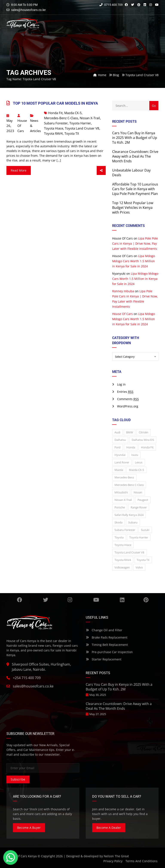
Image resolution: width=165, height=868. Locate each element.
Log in (121, 384)
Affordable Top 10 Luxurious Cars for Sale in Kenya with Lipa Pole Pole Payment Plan (135, 189)
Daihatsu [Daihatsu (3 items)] (120, 440)
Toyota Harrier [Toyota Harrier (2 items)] (139, 537)
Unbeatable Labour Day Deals (131, 173)
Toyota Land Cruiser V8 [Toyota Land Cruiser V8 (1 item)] (129, 552)
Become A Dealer (109, 828)
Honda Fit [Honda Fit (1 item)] (147, 447)
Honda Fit (55, 113)
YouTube (96, 600)
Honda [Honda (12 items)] (131, 447)
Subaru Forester (56, 123)
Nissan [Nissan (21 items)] (138, 492)
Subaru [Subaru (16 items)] (133, 522)
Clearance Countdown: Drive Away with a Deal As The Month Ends (135, 156)
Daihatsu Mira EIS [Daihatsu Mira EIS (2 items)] (143, 440)
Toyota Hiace (54, 128)
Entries (125, 392)
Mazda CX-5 (73, 113)
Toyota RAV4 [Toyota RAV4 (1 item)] (123, 560)
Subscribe (18, 779)
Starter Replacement (104, 659)
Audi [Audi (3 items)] (117, 432)
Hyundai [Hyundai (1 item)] (120, 455)
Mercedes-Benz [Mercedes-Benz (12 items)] (124, 477)
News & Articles (35, 126)
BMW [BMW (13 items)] (130, 432)
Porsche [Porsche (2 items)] (120, 507)
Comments (128, 399)
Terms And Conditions (141, 861)
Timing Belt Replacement (107, 645)
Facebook (20, 600)
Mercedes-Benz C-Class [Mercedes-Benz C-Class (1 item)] (129, 485)
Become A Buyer (29, 828)
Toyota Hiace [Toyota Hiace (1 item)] (123, 545)
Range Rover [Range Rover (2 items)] (139, 507)
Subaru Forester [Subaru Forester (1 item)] (125, 530)
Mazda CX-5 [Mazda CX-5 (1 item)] (136, 470)
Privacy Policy (113, 861)
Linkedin (122, 600)
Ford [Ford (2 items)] (118, 447)
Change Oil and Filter (104, 630)
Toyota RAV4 (53, 133)
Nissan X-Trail (90, 118)
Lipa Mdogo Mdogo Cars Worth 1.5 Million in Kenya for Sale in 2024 (134, 261)
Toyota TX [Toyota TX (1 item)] (143, 560)
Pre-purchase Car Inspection (109, 652)
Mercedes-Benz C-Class (61, 118)
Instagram (70, 600)
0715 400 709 (111, 5)
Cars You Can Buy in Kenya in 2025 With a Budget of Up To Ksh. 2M (135, 138)
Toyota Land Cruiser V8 (82, 128)
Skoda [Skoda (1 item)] (118, 522)
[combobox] (135, 356)
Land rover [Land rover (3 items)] (122, 462)
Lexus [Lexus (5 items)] (139, 462)
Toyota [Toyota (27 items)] (119, 537)
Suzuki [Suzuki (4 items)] (145, 530)
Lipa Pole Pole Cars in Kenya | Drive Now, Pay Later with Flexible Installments (135, 243)
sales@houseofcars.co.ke (28, 10)
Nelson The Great (116, 856)
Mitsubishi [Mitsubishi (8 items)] (121, 492)
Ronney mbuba (123, 291)
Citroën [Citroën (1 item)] (144, 432)
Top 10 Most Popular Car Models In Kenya (55, 103)
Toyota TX (72, 133)
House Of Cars (22, 124)
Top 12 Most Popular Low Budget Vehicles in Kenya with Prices (133, 208)
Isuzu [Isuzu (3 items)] (135, 455)
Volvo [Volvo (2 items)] (139, 567)
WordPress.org (128, 406)
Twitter (46, 600)
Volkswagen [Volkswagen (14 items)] (122, 567)
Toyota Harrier (80, 123)
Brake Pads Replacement (107, 637)
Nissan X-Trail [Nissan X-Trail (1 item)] (123, 500)
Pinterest (146, 600)
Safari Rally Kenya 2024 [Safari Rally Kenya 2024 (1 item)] (129, 515)
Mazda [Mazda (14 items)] (119, 470)
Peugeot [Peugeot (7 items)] (143, 500)
